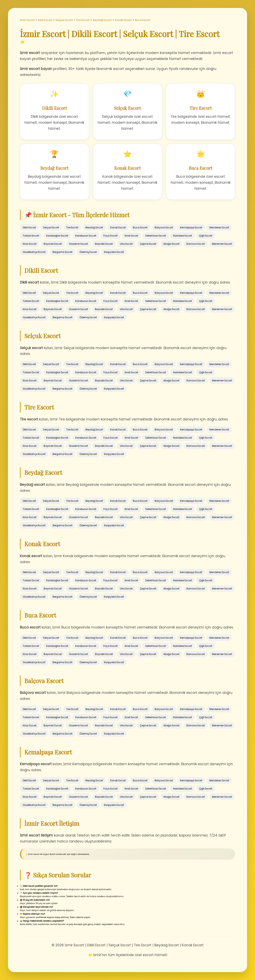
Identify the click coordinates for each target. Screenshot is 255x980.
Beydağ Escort (102, 20)
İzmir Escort (27, 20)
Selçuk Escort (64, 20)
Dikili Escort (45, 20)
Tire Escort (83, 20)
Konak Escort (123, 20)
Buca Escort (143, 20)
